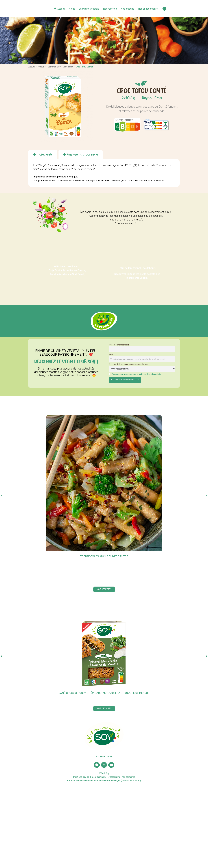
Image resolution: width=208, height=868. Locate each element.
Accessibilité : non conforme (122, 860)
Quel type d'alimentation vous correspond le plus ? (129, 364)
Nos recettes (110, 9)
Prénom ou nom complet (119, 345)
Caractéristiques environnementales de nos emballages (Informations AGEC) (104, 864)
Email (111, 355)
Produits (42, 67)
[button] (164, 9)
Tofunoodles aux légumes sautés (104, 556)
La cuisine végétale (89, 9)
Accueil (32, 67)
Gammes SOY (54, 67)
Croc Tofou (68, 67)
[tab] (43, 154)
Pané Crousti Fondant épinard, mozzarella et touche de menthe (104, 775)
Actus (72, 9)
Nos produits (127, 9)
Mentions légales (81, 860)
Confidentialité (99, 860)
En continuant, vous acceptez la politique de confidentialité (137, 374)
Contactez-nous (104, 839)
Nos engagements (148, 9)
